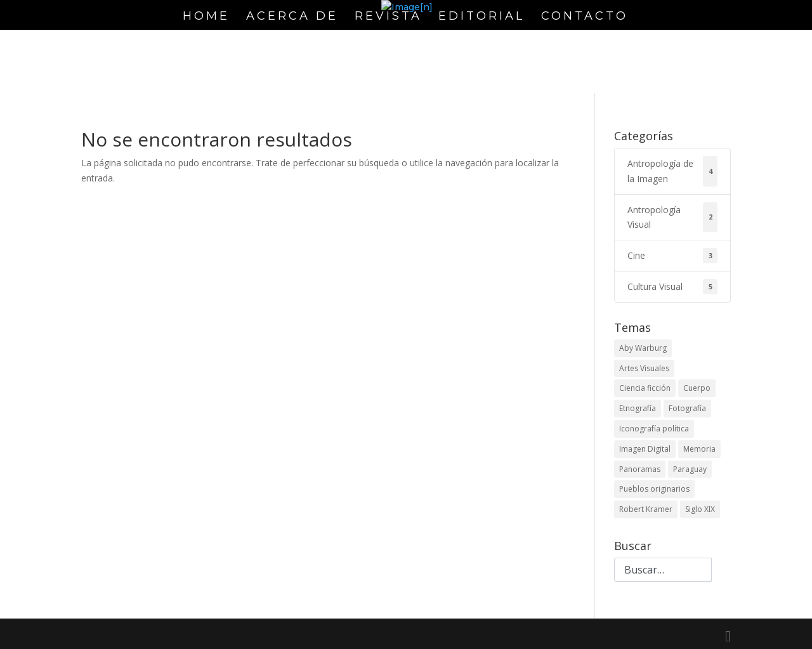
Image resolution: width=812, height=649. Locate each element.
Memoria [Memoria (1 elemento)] (699, 449)
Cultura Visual (672, 287)
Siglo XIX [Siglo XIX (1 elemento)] (700, 509)
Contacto (585, 17)
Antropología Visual (672, 218)
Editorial (481, 17)
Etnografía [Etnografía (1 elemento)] (638, 408)
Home (206, 17)
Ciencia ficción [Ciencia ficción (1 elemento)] (645, 388)
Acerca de (292, 17)
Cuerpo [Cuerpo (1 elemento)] (697, 388)
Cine (672, 256)
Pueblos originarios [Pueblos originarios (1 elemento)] (654, 489)
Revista (388, 17)
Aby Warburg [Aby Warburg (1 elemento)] (643, 348)
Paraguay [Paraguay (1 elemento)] (690, 469)
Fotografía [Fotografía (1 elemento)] (687, 408)
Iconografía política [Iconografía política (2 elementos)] (654, 429)
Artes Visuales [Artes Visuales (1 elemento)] (644, 368)
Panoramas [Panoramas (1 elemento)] (640, 469)
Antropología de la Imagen (672, 171)
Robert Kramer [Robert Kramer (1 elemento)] (646, 509)
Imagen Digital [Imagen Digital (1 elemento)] (645, 449)
